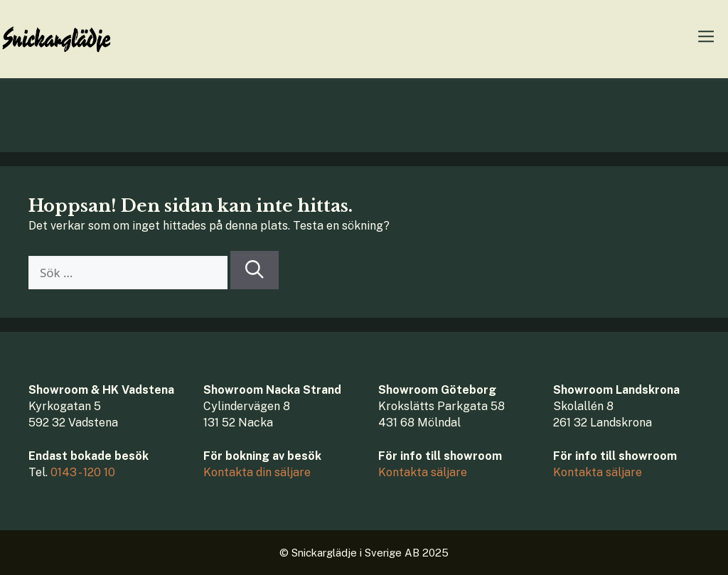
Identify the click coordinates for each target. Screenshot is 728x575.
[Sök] (255, 270)
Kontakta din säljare (257, 472)
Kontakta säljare (423, 472)
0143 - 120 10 (83, 472)
